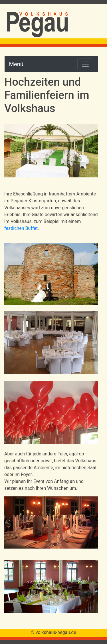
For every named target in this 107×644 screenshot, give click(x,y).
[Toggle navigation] (85, 64)
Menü (16, 64)
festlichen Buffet (21, 228)
